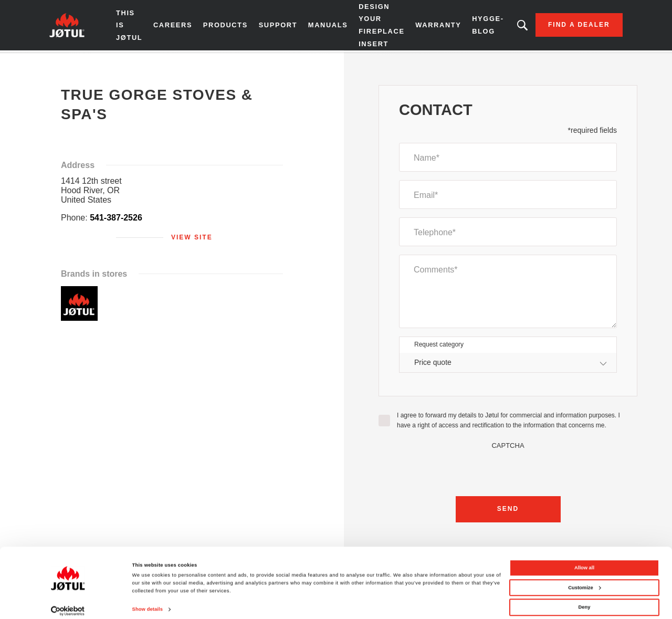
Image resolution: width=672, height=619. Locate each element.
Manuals (323, 26)
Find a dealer (573, 26)
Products (221, 26)
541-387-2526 (116, 220)
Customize (584, 578)
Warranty (432, 26)
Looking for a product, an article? (516, 26)
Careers (169, 26)
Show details (148, 600)
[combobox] (508, 365)
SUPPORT (274, 26)
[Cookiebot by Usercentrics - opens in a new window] (68, 601)
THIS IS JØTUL (125, 26)
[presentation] (508, 472)
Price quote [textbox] (433, 364)
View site (192, 239)
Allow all (584, 559)
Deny (585, 598)
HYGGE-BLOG (481, 26)
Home (65, 62)
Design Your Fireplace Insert (376, 26)
